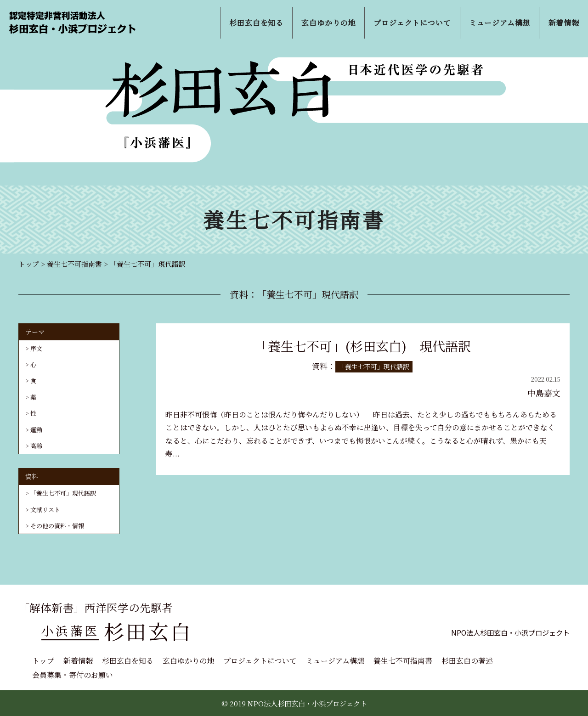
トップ (43, 661)
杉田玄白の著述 (467, 661)
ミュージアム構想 (335, 661)
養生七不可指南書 (403, 661)
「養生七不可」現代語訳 (63, 493)
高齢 (36, 446)
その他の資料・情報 (57, 526)
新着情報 (78, 661)
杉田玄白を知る (128, 661)
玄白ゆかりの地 (188, 661)
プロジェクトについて (260, 661)
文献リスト (45, 510)
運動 (36, 430)
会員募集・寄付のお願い (73, 675)
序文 (36, 348)
